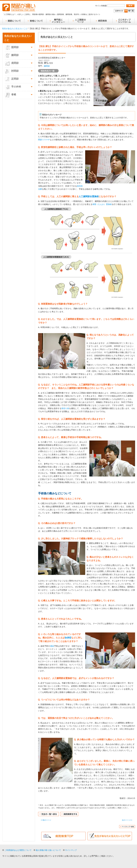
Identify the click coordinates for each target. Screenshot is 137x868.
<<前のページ (46, 820)
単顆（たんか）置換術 (102, 204)
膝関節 (47, 66)
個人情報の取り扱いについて (48, 850)
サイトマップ (71, 850)
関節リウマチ (44, 140)
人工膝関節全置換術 (89, 196)
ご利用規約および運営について (18, 850)
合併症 (68, 638)
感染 (52, 646)
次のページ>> (127, 820)
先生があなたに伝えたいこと (15, 29)
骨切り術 (65, 408)
